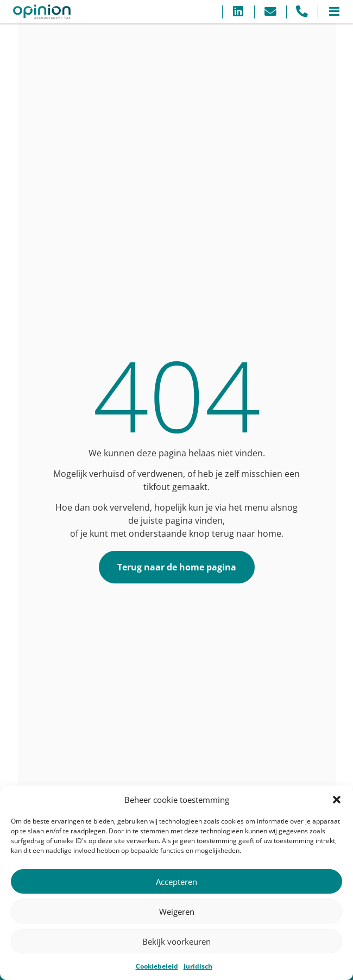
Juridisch (198, 966)
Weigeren (177, 912)
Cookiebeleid (157, 966)
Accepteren (177, 882)
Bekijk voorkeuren (177, 941)
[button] (337, 800)
